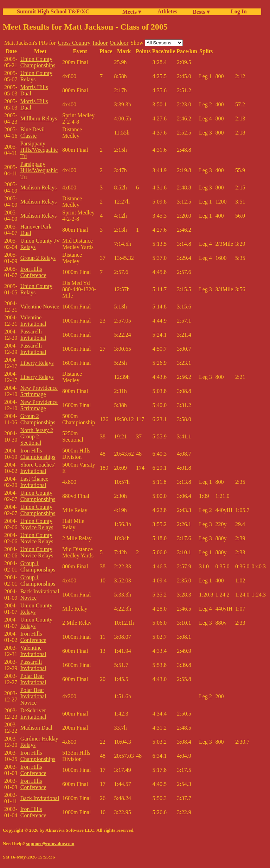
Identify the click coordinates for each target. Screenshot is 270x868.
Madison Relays (39, 188)
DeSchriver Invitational (33, 714)
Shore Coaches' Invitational (38, 468)
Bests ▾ (201, 12)
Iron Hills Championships (38, 454)
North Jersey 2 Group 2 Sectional (37, 436)
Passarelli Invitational (33, 335)
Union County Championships (38, 62)
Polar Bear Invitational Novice (33, 696)
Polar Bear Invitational (33, 679)
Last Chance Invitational (34, 482)
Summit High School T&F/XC (53, 11)
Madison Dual (36, 728)
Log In (237, 11)
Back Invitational (40, 798)
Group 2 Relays (38, 258)
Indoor (100, 43)
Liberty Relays (37, 363)
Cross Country (74, 43)
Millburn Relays (39, 118)
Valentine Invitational (33, 321)
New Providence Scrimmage (39, 391)
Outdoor (119, 43)
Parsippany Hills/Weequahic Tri (39, 150)
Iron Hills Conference (33, 272)
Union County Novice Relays (37, 524)
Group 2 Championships (38, 419)
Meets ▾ (132, 12)
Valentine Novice (40, 307)
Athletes (167, 11)
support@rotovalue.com (50, 844)
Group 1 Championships (38, 566)
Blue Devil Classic (33, 133)
